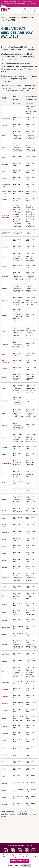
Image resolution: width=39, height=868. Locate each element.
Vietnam (5, 257)
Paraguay (5, 734)
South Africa (6, 532)
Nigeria (4, 587)
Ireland (4, 553)
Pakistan (5, 621)
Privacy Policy (33, 3)
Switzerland (6, 401)
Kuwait (4, 797)
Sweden (4, 539)
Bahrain (4, 783)
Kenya (4, 613)
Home (4, 17)
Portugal (5, 426)
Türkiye (4, 499)
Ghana (4, 510)
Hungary (5, 490)
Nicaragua (5, 696)
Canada (4, 125)
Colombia (5, 192)
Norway (4, 568)
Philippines (5, 301)
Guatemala (5, 711)
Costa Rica (5, 727)
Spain (4, 413)
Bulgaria (5, 605)
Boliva (4, 719)
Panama (5, 185)
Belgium (5, 377)
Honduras (5, 704)
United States (6, 118)
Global (25, 12)
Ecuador (5, 200)
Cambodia (5, 672)
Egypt (4, 518)
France (4, 389)
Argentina (5, 164)
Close (4, 6)
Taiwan (4, 240)
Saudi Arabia (6, 682)
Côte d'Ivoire (6, 577)
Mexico (4, 147)
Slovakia (5, 474)
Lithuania (5, 755)
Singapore (5, 276)
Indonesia (5, 345)
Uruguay (5, 178)
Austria (4, 483)
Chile (4, 157)
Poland (4, 455)
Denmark (5, 447)
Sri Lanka (5, 661)
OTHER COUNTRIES (15, 865)
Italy (3, 438)
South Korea (6, 247)
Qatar (4, 776)
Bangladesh (6, 654)
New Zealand (6, 628)
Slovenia (5, 762)
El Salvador (5, 689)
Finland (4, 561)
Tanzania (5, 804)
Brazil (4, 135)
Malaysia (5, 316)
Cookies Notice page (20, 3)
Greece (4, 546)
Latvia (4, 748)
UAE (3, 354)
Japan (4, 266)
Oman (4, 769)
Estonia (4, 741)
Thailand (5, 288)
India (4, 331)
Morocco (5, 596)
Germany (5, 368)
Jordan (4, 790)
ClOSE (27, 865)
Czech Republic (7, 463)
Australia (5, 635)
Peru (3, 171)
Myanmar (5, 644)
